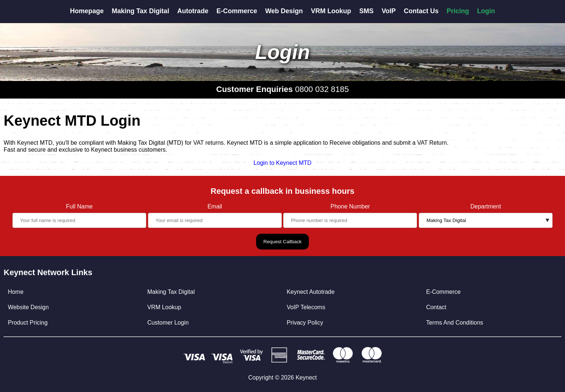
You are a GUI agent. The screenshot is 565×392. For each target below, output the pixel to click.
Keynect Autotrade (311, 292)
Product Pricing (28, 323)
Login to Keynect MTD (282, 163)
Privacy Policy (305, 323)
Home (16, 292)
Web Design (284, 11)
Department (486, 206)
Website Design (28, 307)
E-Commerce (237, 11)
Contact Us (421, 11)
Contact (436, 307)
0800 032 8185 (322, 89)
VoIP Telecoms (306, 307)
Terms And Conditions (455, 323)
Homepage (87, 11)
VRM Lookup (331, 11)
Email (215, 206)
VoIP (389, 11)
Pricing (458, 11)
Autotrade (193, 11)
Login (486, 11)
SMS (366, 11)
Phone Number (350, 206)
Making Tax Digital (141, 11)
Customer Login (168, 323)
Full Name (79, 206)
